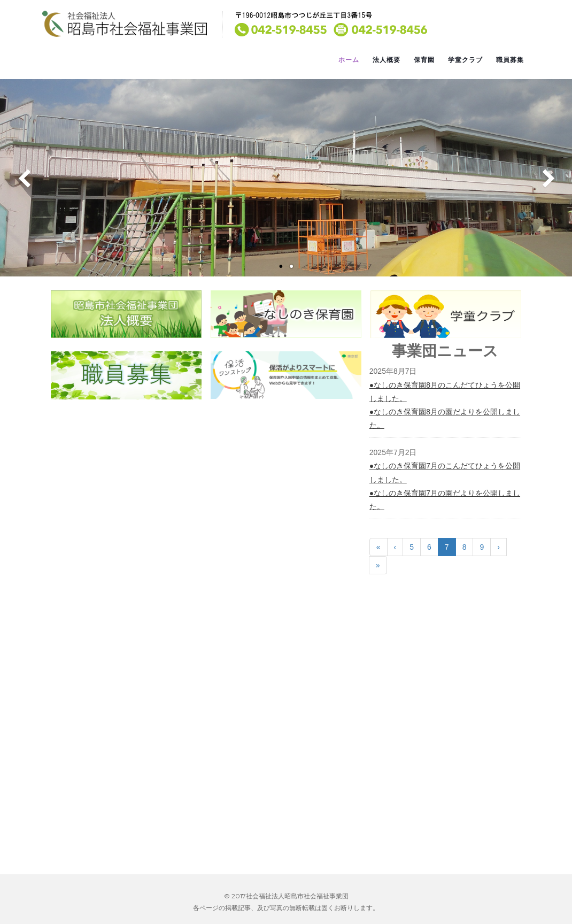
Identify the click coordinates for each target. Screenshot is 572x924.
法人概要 (387, 60)
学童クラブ (465, 60)
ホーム (349, 60)
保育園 (424, 60)
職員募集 (510, 60)
